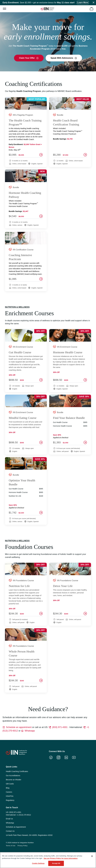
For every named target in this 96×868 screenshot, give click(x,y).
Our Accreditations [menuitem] (13, 776)
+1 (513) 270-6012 (24, 815)
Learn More (83, 3)
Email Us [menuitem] (9, 819)
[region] (48, 860)
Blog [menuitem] (8, 788)
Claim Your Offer (27, 58)
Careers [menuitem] (9, 792)
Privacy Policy (22, 846)
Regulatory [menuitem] (10, 800)
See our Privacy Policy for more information (61, 858)
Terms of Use (11, 846)
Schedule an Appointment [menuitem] (16, 827)
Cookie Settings (38, 863)
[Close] (92, 856)
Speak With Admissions (62, 58)
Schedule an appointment (19, 727)
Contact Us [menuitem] (10, 831)
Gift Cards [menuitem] (10, 784)
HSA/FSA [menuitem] (10, 796)
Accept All (56, 863)
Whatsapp (30, 731)
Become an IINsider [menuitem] (14, 780)
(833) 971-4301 (60, 727)
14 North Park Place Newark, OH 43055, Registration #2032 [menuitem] (29, 835)
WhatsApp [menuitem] (10, 823)
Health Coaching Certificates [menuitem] (17, 771)
